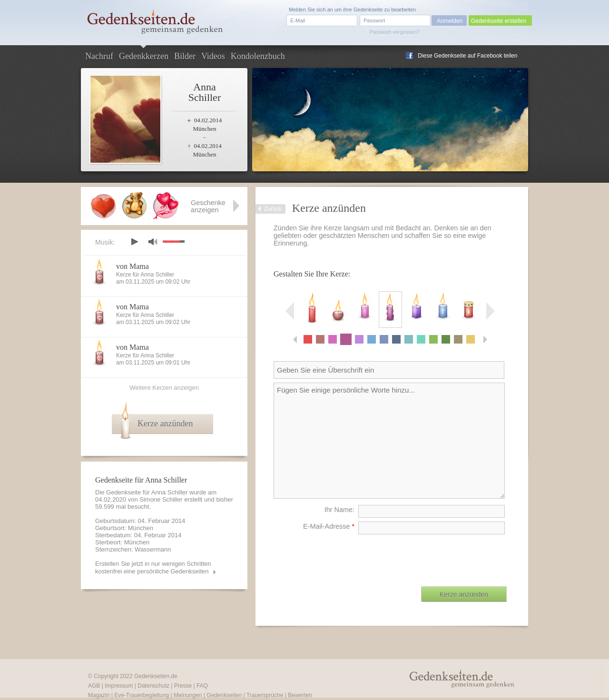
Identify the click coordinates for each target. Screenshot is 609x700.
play (134, 242)
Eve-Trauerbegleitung (142, 695)
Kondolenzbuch (258, 56)
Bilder (185, 56)
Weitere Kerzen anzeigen (164, 388)
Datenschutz (153, 686)
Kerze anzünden (165, 424)
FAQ (202, 686)
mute (153, 242)
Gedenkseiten (224, 695)
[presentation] (434, 557)
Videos (213, 56)
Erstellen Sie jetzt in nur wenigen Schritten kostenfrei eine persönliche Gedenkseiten (153, 567)
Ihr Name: (339, 510)
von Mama (133, 266)
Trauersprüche (265, 695)
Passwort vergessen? (395, 32)
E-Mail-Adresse (329, 526)
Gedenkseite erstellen (499, 21)
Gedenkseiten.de (156, 676)
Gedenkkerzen (144, 56)
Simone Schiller (161, 499)
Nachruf (99, 56)
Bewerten (300, 695)
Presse (183, 686)
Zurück (273, 209)
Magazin (99, 695)
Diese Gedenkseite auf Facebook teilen (467, 56)
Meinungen (188, 695)
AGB (94, 686)
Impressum (119, 686)
